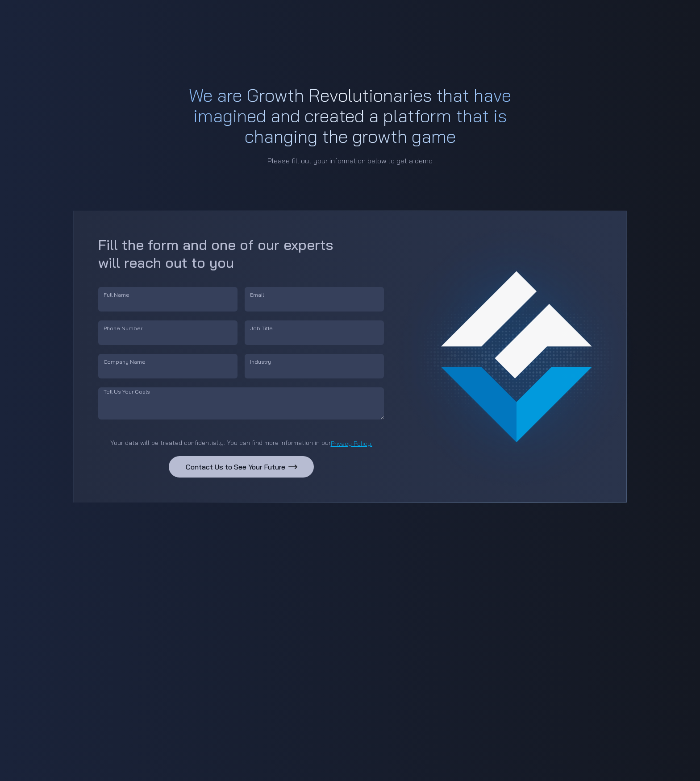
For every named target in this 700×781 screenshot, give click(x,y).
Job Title (261, 328)
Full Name (117, 295)
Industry (260, 362)
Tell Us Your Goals (127, 392)
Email (257, 295)
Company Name (125, 362)
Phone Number (123, 328)
